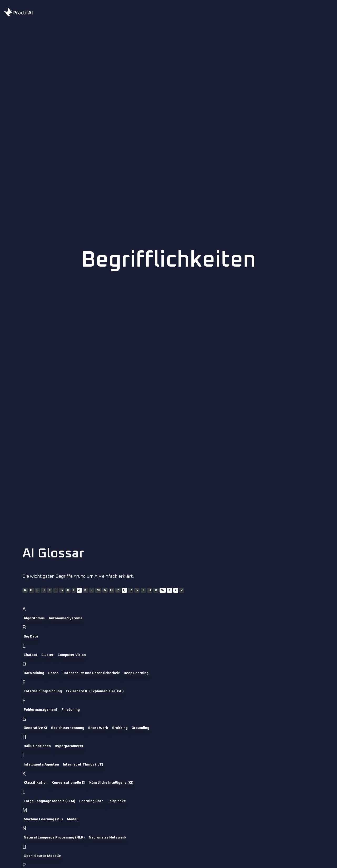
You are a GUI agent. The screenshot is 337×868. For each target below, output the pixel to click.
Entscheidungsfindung (43, 691)
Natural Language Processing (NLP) (54, 837)
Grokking (120, 728)
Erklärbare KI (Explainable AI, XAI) (95, 691)
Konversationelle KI (68, 783)
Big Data (31, 636)
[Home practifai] (29, 13)
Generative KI (35, 728)
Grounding (140, 728)
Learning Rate (91, 801)
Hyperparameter (69, 746)
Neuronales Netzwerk (108, 837)
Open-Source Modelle (42, 856)
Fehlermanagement (41, 710)
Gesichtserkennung (68, 728)
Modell (73, 819)
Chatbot (31, 655)
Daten (53, 673)
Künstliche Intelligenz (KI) (111, 783)
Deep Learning (136, 673)
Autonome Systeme (66, 618)
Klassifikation (36, 783)
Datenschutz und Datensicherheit (91, 673)
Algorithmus (34, 618)
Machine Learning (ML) (43, 819)
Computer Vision (72, 655)
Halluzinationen (37, 746)
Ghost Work (98, 728)
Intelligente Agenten (41, 764)
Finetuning (71, 710)
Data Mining (34, 673)
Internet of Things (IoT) (83, 764)
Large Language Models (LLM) (49, 801)
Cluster (48, 655)
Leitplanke (117, 801)
